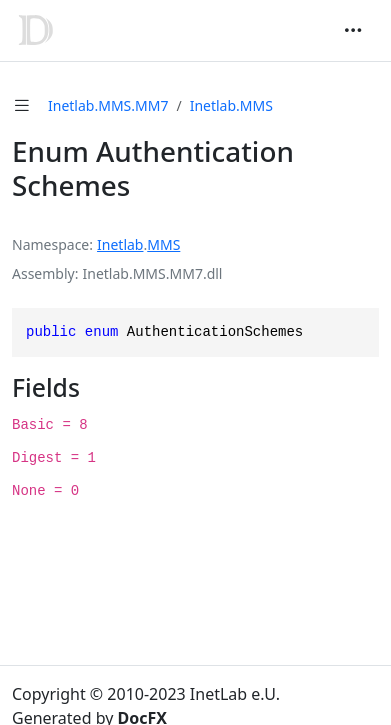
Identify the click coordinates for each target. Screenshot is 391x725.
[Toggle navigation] (353, 30)
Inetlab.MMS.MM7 (108, 105)
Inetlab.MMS (231, 105)
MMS (163, 244)
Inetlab (120, 244)
